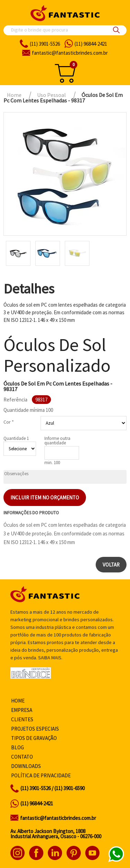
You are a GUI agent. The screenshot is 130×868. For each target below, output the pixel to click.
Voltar (111, 565)
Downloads (26, 766)
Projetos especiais (35, 729)
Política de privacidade (41, 775)
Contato (22, 757)
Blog (18, 747)
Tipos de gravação (34, 738)
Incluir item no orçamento (45, 498)
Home (18, 701)
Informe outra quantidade (57, 441)
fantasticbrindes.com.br (70, 53)
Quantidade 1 (16, 438)
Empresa (22, 710)
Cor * (9, 422)
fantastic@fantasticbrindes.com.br (58, 818)
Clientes (22, 719)
